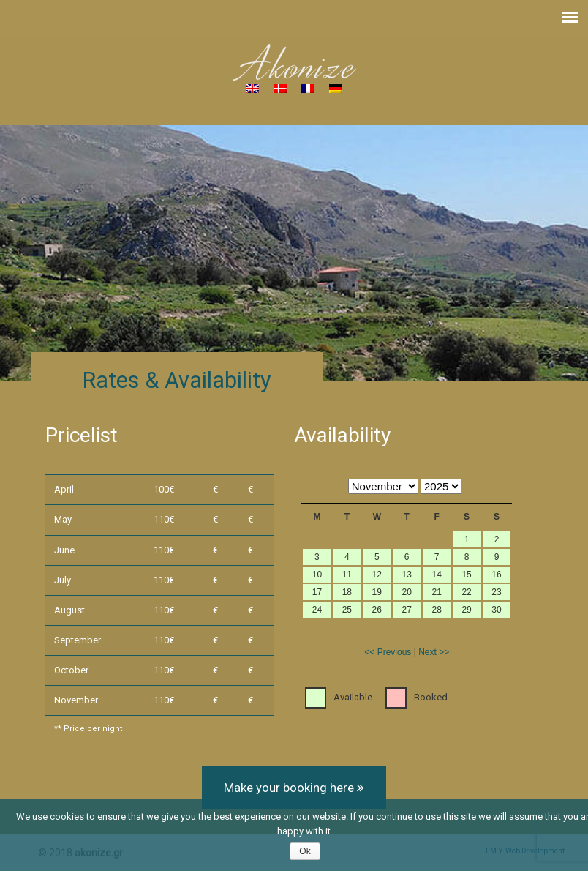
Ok (305, 851)
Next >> (434, 652)
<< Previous (388, 652)
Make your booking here (294, 788)
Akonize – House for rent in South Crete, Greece (294, 62)
